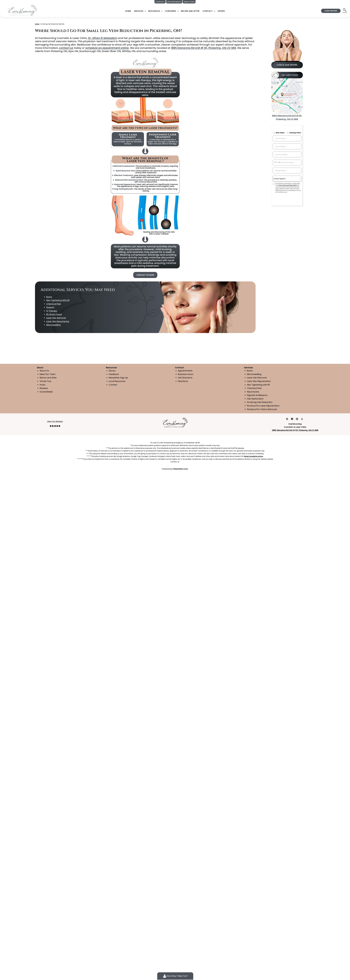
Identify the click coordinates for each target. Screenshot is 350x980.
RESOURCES (154, 11)
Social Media (46, 392)
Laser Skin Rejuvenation (259, 381)
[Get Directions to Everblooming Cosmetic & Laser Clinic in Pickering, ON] (287, 93)
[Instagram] (297, 419)
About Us (44, 371)
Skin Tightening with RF (259, 385)
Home (128, 11)
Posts (42, 385)
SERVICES (139, 11)
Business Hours (186, 374)
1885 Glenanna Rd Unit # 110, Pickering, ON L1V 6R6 (191, 48)
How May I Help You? (175, 976)
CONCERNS (171, 11)
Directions (183, 381)
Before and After (48, 378)
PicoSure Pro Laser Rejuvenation (263, 406)
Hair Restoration (255, 399)
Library (112, 371)
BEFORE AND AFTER (190, 11)
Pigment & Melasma (257, 395)
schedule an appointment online (97, 48)
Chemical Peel (254, 388)
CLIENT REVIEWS (331, 11)
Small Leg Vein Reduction (260, 402)
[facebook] (292, 419)
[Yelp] (302, 419)
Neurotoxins (253, 392)
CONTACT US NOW (145, 275)
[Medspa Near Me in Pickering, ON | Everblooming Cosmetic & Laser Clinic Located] (22, 10)
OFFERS (221, 11)
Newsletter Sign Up (118, 378)
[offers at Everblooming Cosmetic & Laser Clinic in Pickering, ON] (287, 48)
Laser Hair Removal (257, 378)
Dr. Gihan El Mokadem (101, 38)
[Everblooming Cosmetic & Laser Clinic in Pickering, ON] (175, 422)
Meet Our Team (48, 374)
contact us (58, 48)
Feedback (114, 374)
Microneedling (254, 374)
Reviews (44, 388)
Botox (250, 371)
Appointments (185, 371)
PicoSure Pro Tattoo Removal (262, 409)
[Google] (287, 419)
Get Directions (185, 378)
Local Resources (117, 381)
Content (113, 385)
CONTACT (208, 11)
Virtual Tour (46, 381)
